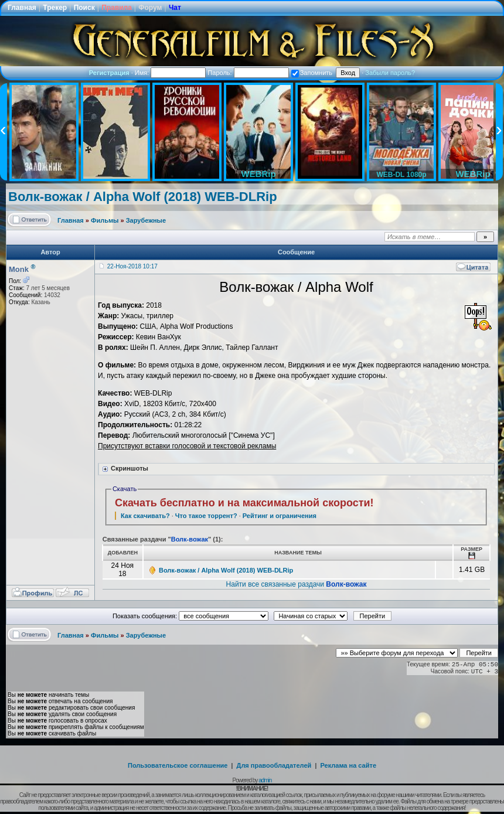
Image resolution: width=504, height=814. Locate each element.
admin (265, 780)
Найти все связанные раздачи (297, 584)
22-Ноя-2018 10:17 (132, 266)
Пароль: (248, 73)
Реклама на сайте (348, 765)
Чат (175, 8)
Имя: (171, 73)
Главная (22, 8)
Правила (117, 8)
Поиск (84, 8)
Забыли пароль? (390, 73)
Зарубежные (146, 220)
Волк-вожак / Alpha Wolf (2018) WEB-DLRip (143, 197)
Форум (150, 8)
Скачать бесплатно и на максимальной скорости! (244, 503)
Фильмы (105, 220)
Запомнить (312, 73)
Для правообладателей (274, 765)
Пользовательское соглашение (178, 765)
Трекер (55, 8)
